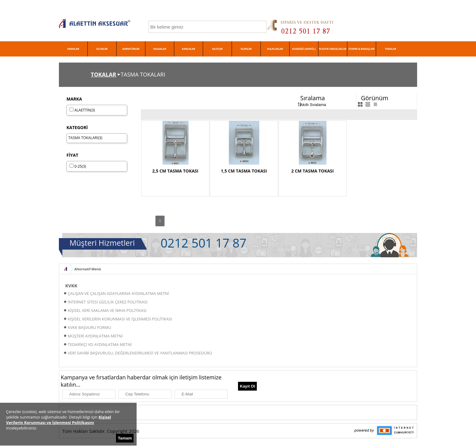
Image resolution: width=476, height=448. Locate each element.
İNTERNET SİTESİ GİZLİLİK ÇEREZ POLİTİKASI (108, 302)
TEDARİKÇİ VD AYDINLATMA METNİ (100, 344)
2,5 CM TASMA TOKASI (175, 171)
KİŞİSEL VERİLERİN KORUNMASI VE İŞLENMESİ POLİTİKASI (120, 319)
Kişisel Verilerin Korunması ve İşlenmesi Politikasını (59, 420)
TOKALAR (391, 49)
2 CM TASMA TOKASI (313, 171)
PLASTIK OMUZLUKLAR (333, 49)
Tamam (125, 438)
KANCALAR (188, 49)
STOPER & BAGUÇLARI (362, 49)
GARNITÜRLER (131, 49)
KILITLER (217, 49)
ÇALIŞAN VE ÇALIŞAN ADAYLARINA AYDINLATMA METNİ (118, 293)
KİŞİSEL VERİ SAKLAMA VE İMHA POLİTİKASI (107, 310)
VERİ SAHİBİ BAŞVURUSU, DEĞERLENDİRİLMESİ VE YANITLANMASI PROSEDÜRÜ (140, 353)
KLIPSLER (246, 49)
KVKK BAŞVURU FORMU (89, 327)
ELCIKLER (102, 49)
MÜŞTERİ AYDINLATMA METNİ (95, 336)
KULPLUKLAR (275, 49)
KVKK (71, 286)
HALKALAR (160, 49)
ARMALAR (73, 49)
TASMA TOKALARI (83, 138)
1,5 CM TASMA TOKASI (244, 171)
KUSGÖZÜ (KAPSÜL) (304, 49)
